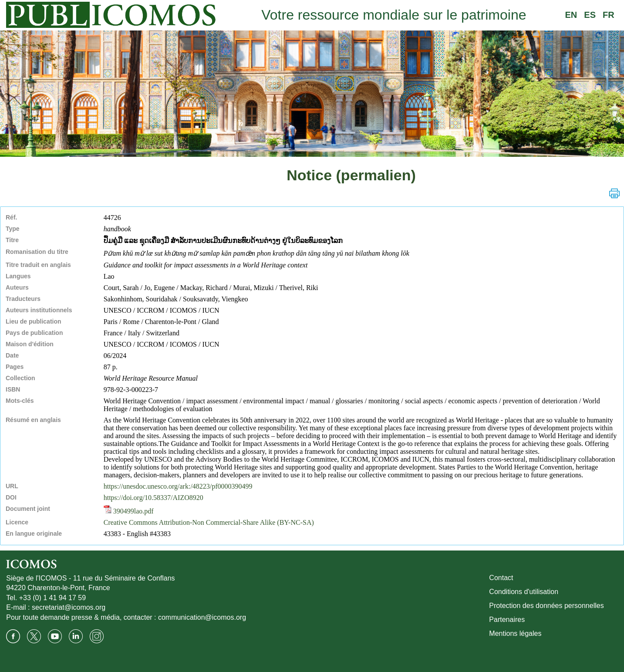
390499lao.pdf (129, 511)
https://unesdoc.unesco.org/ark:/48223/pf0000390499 (178, 486)
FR (609, 15)
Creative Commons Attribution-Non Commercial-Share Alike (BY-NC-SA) (209, 522)
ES (590, 15)
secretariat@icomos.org (69, 607)
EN (571, 15)
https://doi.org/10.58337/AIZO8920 (153, 498)
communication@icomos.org (202, 617)
